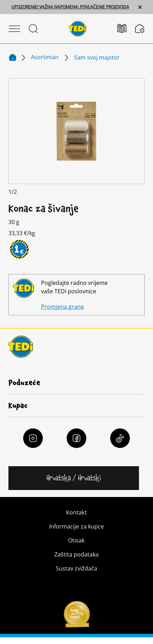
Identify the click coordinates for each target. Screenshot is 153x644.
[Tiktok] (120, 438)
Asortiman (45, 57)
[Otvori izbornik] (14, 29)
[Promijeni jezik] (74, 478)
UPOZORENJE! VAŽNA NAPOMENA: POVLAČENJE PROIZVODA (70, 7)
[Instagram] (33, 438)
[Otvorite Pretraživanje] (33, 29)
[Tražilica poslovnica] (140, 29)
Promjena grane (62, 307)
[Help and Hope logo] (76, 616)
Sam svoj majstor (97, 57)
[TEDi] (78, 28)
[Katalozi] (126, 29)
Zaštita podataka (76, 554)
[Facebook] (76, 438)
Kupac (18, 406)
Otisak (76, 540)
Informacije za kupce (76, 526)
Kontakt (76, 512)
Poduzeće (24, 383)
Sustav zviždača (76, 568)
